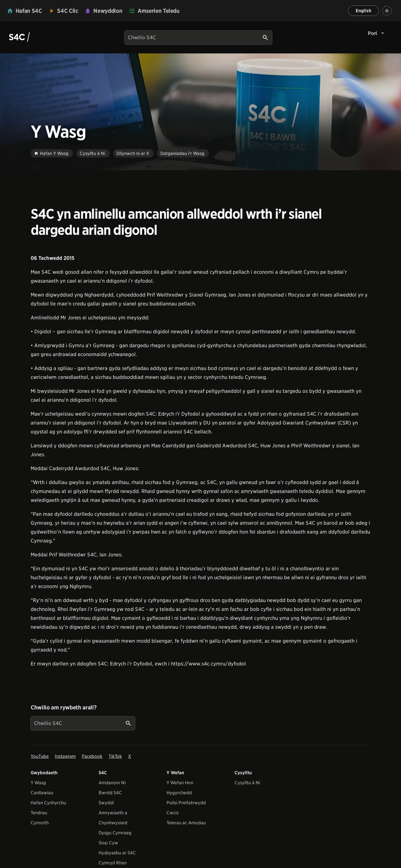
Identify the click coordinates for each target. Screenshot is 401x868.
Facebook (92, 756)
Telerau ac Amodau (186, 823)
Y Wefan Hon (180, 783)
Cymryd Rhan (113, 863)
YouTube (40, 756)
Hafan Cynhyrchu (48, 803)
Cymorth (40, 823)
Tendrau (39, 813)
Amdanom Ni (112, 783)
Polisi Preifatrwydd (186, 803)
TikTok (115, 756)
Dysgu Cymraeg (115, 833)
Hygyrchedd (179, 793)
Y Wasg (38, 783)
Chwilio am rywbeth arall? (63, 707)
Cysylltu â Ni (247, 783)
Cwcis (173, 813)
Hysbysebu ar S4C (117, 853)
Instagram (65, 756)
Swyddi (106, 803)
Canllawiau (42, 793)
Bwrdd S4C (110, 793)
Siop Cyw (108, 843)
